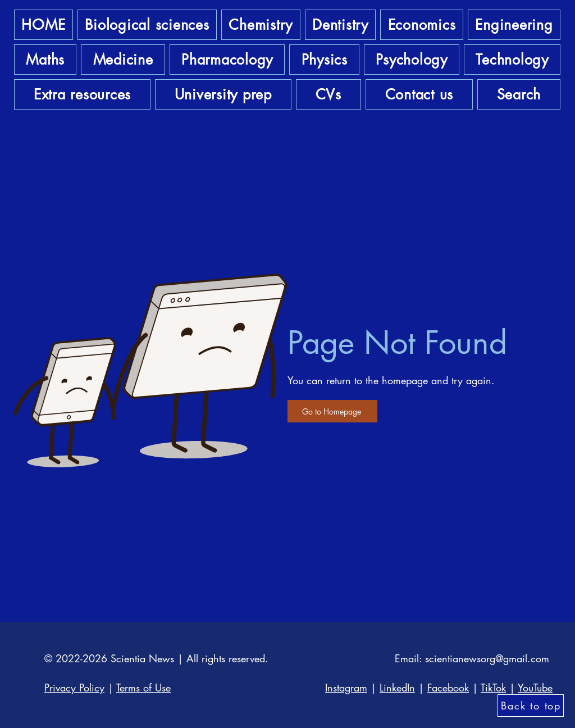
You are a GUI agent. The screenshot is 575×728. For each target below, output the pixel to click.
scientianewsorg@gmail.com (487, 658)
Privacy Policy (74, 688)
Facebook (448, 688)
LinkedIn (397, 688)
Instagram (346, 688)
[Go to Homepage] (332, 411)
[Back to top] (531, 706)
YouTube (535, 688)
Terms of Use (143, 688)
